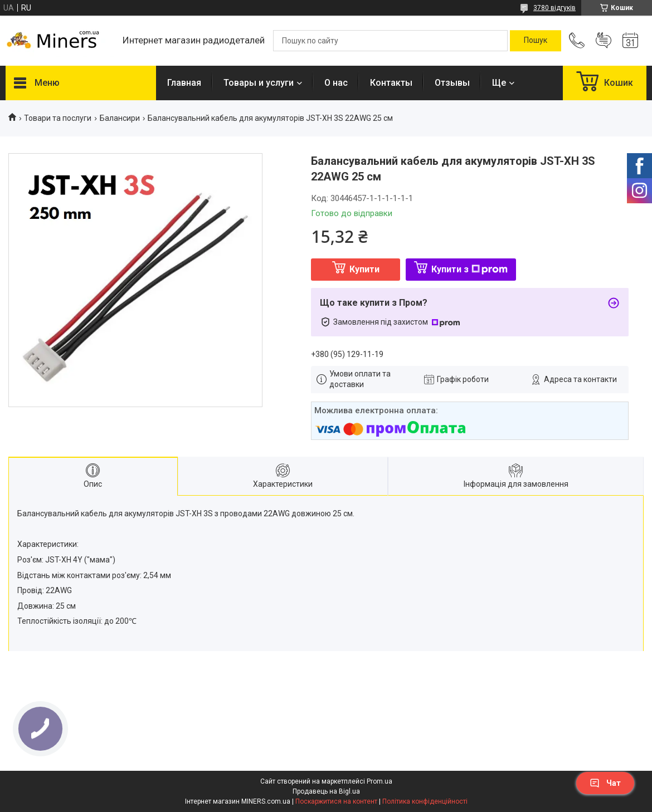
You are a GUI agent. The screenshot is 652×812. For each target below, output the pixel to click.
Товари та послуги (58, 118)
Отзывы (452, 83)
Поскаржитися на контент (336, 801)
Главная (184, 83)
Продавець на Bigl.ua (326, 791)
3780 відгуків (554, 8)
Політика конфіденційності (425, 801)
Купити (364, 269)
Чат (605, 783)
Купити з (469, 269)
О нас (336, 83)
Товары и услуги (259, 83)
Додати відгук (604, 41)
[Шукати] (536, 41)
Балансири (120, 118)
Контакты (391, 83)
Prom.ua (379, 781)
